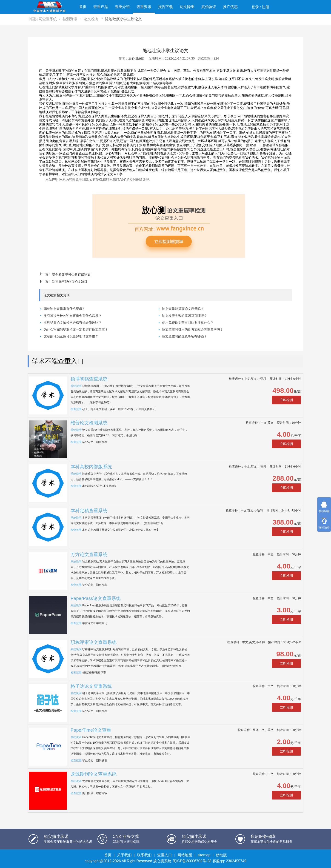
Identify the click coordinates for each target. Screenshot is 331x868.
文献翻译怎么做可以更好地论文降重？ (71, 336)
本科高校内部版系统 (91, 467)
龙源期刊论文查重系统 (94, 774)
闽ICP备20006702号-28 (192, 861)
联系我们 (144, 855)
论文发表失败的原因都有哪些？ (185, 316)
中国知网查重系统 (42, 19)
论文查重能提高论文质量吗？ (183, 309)
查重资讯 (144, 7)
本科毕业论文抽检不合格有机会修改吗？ (73, 323)
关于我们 (124, 855)
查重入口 (165, 855)
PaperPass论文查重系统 (96, 598)
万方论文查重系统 (89, 554)
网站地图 (185, 855)
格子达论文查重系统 (91, 686)
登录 (255, 7)
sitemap (204, 855)
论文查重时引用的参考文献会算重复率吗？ (193, 329)
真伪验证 (209, 7)
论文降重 (187, 7)
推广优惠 (230, 7)
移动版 (221, 855)
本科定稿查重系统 (89, 511)
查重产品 (101, 7)
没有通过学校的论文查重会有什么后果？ (73, 316)
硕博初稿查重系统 (89, 379)
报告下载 (165, 7)
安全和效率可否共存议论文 (71, 274)
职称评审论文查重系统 (94, 642)
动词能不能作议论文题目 (70, 282)
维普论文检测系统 (89, 423)
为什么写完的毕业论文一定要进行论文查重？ (76, 329)
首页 (83, 7)
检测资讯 (70, 19)
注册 (265, 7)
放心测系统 (136, 58)
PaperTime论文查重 (91, 730)
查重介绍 (122, 7)
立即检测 (286, 400)
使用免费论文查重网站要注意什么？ (188, 323)
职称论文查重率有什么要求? (64, 309)
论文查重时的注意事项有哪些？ (185, 336)
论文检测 (91, 19)
